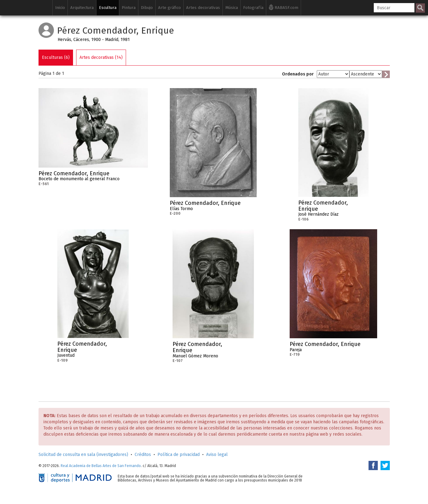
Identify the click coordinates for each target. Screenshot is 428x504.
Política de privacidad (179, 455)
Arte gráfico (169, 8)
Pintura (129, 8)
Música (232, 8)
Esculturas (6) (56, 57)
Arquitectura (82, 8)
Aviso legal (217, 455)
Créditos (143, 455)
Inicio (60, 8)
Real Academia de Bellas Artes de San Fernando (101, 466)
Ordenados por (298, 74)
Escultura (108, 8)
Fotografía (253, 8)
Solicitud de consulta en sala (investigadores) (83, 455)
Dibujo (147, 8)
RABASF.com (283, 7)
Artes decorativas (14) (101, 57)
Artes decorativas (203, 8)
